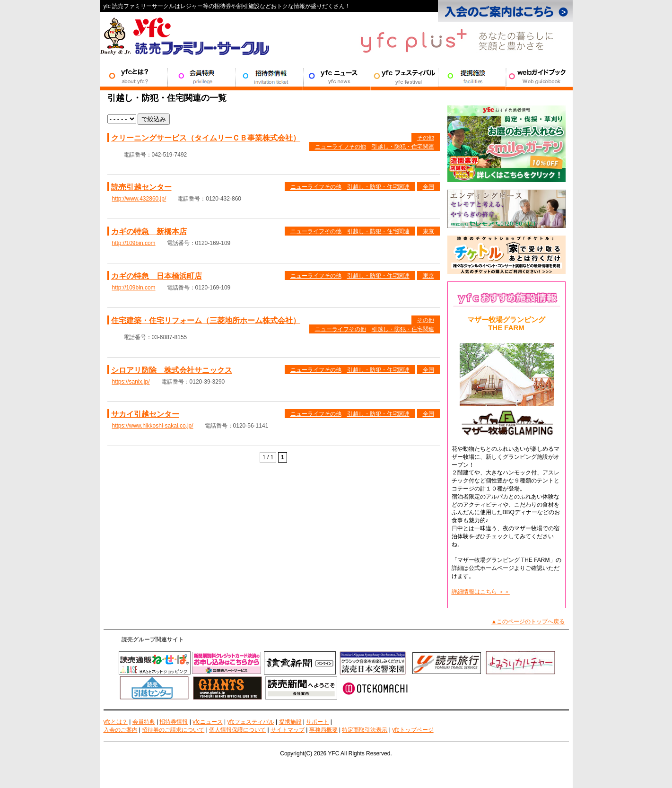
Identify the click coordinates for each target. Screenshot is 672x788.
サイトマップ (288, 730)
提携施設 (472, 76)
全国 (428, 187)
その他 (426, 138)
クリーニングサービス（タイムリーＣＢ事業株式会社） (206, 138)
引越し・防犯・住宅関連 (403, 147)
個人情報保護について (237, 730)
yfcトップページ (413, 730)
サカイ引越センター (145, 414)
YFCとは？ (134, 76)
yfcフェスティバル (250, 722)
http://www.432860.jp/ (139, 199)
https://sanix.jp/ (131, 382)
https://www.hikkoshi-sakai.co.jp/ (153, 426)
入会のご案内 (121, 730)
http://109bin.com (134, 243)
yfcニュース (207, 722)
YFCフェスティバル (404, 76)
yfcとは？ (116, 722)
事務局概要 (323, 730)
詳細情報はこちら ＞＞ (481, 592)
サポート (539, 76)
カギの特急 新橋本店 (149, 232)
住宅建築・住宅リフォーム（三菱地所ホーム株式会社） (206, 320)
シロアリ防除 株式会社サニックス (172, 370)
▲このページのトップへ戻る (528, 622)
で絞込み (154, 119)
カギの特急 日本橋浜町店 (157, 276)
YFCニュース (336, 76)
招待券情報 (269, 76)
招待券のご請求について (173, 730)
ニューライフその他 (340, 147)
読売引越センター (141, 187)
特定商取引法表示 (365, 730)
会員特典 (201, 76)
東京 (428, 231)
